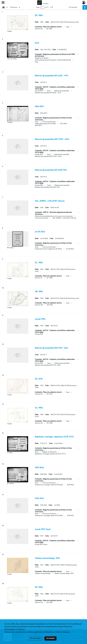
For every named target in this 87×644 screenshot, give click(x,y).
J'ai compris (50, 638)
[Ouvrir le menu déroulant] (3, 3)
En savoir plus (36, 638)
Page (38, 7)
